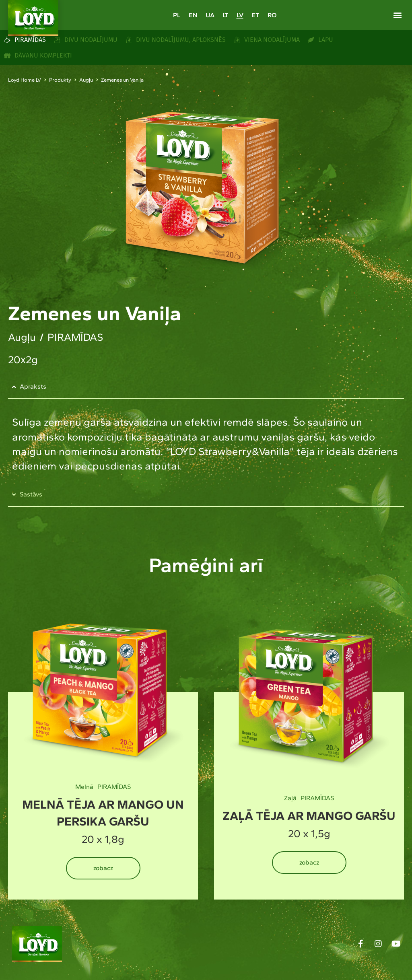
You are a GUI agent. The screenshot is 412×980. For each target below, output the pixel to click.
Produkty (60, 80)
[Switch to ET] (255, 15)
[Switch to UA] (210, 15)
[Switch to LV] (240, 15)
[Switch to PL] (177, 15)
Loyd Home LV (25, 80)
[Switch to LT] (226, 15)
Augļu (86, 80)
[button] (397, 15)
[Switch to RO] (272, 15)
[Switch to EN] (193, 15)
